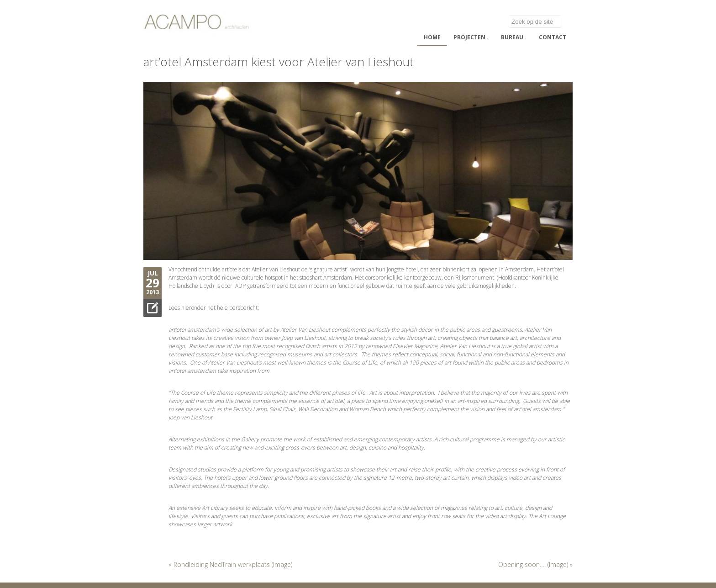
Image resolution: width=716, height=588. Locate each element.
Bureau (513, 37)
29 (153, 283)
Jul (153, 273)
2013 (153, 292)
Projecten (471, 37)
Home (432, 37)
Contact (553, 37)
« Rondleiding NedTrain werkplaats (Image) (230, 564)
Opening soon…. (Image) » (535, 564)
